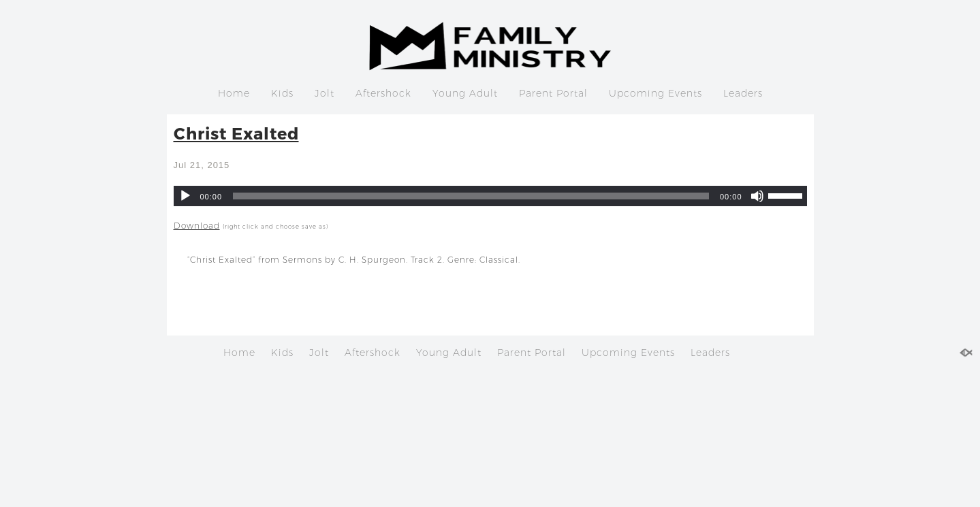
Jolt (325, 93)
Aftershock (383, 93)
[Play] (185, 196)
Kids (282, 93)
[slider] (471, 196)
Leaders (743, 93)
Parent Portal (553, 93)
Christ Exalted (236, 133)
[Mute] (757, 196)
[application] (490, 196)
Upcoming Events (655, 93)
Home (234, 93)
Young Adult (465, 93)
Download (197, 226)
